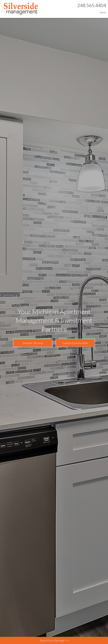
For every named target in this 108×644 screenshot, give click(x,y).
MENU (103, 12)
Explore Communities (75, 343)
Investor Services (33, 343)
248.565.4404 (92, 5)
